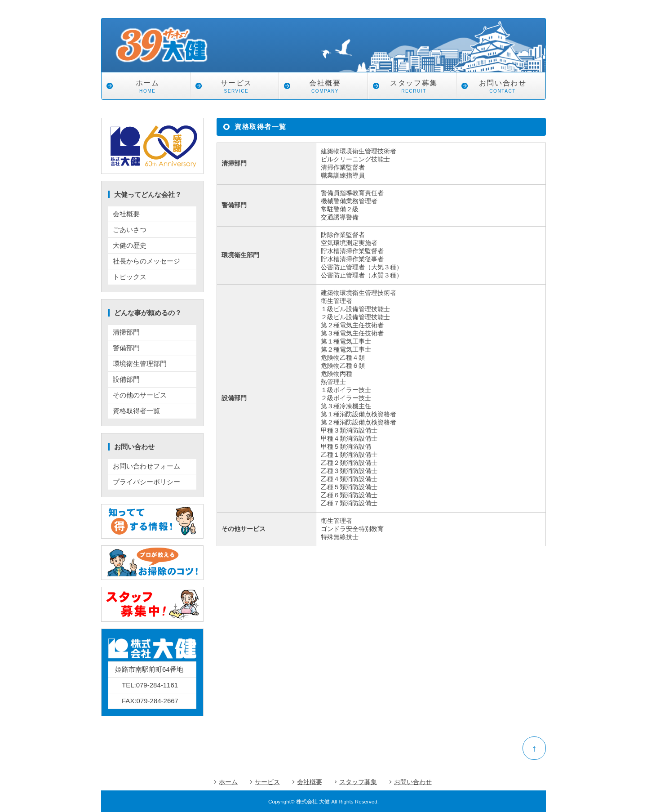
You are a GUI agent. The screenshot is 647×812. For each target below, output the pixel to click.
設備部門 (126, 379)
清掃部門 (126, 332)
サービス (237, 87)
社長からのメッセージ (146, 261)
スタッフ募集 (414, 87)
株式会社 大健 (313, 801)
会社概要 (325, 87)
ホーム (148, 87)
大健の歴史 (130, 245)
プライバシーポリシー (146, 482)
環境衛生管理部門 (140, 364)
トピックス (130, 277)
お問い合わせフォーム (146, 466)
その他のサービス (140, 395)
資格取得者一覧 (136, 411)
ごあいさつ (130, 230)
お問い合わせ (503, 87)
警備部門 (126, 348)
